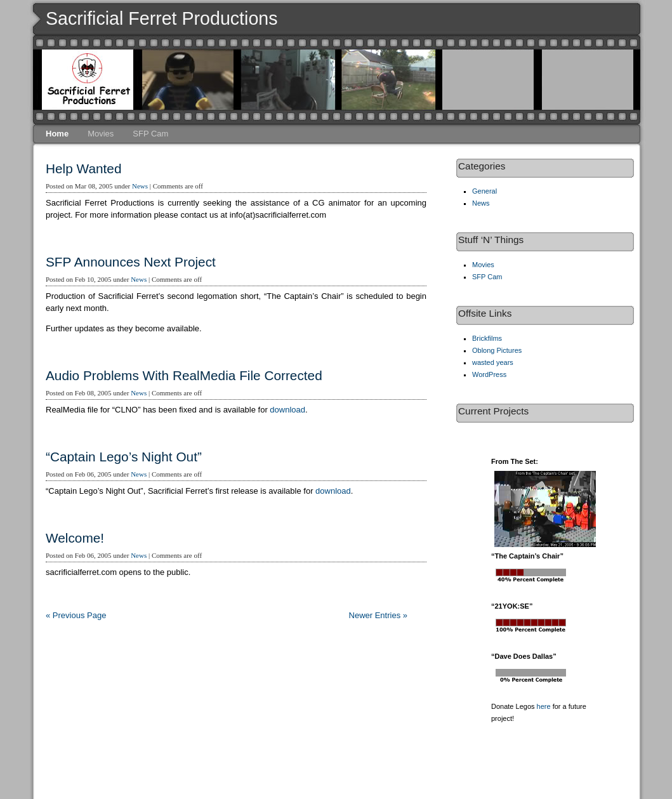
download (287, 410)
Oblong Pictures (497, 350)
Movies (101, 134)
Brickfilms (487, 338)
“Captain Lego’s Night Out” (124, 457)
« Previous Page (76, 615)
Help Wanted (83, 168)
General (484, 191)
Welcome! (75, 538)
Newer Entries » (378, 615)
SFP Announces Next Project (131, 262)
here (544, 706)
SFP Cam (150, 134)
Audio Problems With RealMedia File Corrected (184, 375)
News (140, 186)
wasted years (493, 362)
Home (57, 134)
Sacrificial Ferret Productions (162, 18)
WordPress (489, 374)
